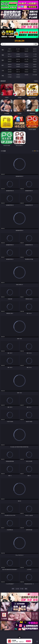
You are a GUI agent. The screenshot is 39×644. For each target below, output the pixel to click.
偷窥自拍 (10, 64)
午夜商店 (18, 75)
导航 (3, 76)
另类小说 (18, 72)
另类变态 (35, 61)
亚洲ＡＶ (10, 54)
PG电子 (10, 49)
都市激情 (10, 70)
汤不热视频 (35, 75)
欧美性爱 (35, 59)
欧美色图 (26, 64)
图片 (3, 65)
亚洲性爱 (10, 59)
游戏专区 (35, 49)
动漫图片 (35, 64)
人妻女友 (26, 70)
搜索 (36, 44)
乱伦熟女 (26, 61)
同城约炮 (10, 75)
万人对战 (26, 49)
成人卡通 (26, 59)
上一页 (17, 589)
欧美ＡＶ (26, 54)
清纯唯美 (18, 67)
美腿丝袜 (10, 67)
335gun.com (19, 41)
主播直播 (26, 56)
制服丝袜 (10, 61)
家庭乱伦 (18, 70)
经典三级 (18, 61)
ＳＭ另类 (35, 56)
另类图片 (35, 67)
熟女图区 (26, 67)
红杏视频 (10, 77)
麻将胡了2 (10, 51)
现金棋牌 (26, 51)
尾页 (26, 589)
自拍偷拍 (18, 54)
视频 (3, 55)
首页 (13, 589)
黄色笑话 (26, 72)
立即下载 (28, 641)
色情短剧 (18, 77)
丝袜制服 (18, 56)
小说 (3, 70)
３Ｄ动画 (35, 54)
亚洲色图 (18, 64)
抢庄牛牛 (35, 51)
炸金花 (18, 51)
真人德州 (18, 49)
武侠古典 (35, 70)
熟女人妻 (10, 56)
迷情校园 (10, 72)
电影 (3, 60)
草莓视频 (26, 75)
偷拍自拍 (18, 59)
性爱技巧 (35, 72)
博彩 (3, 50)
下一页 (22, 589)
